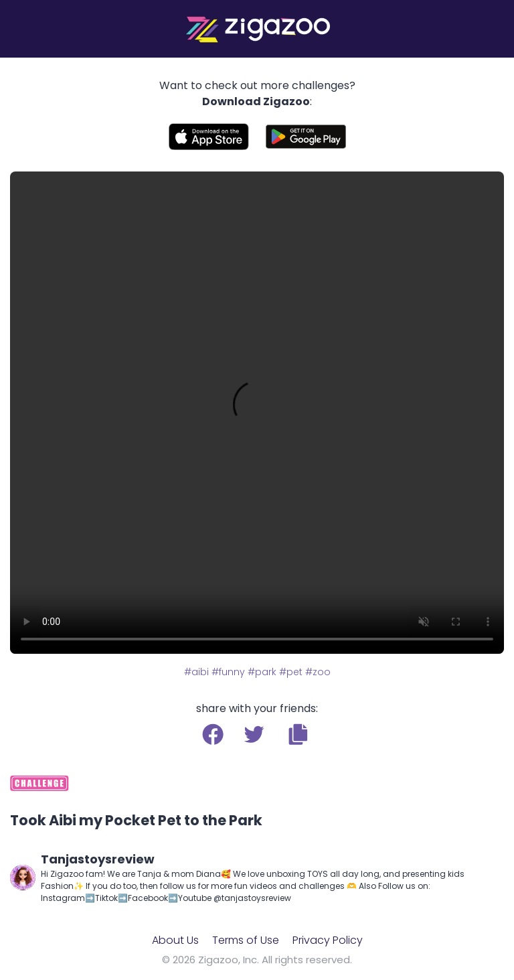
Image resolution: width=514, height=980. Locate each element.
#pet (291, 672)
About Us (175, 940)
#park (262, 672)
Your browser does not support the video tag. (257, 413)
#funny (228, 672)
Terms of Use (246, 940)
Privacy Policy (328, 940)
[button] (298, 734)
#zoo (318, 672)
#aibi (196, 672)
